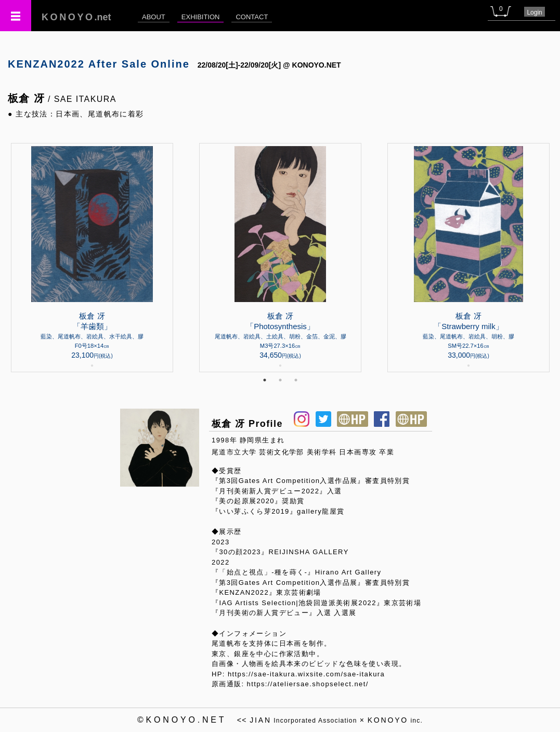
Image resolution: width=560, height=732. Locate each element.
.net (76, 17)
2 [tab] (280, 380)
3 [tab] (296, 380)
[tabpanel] (280, 258)
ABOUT (154, 17)
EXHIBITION (201, 17)
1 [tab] (265, 380)
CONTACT (252, 17)
